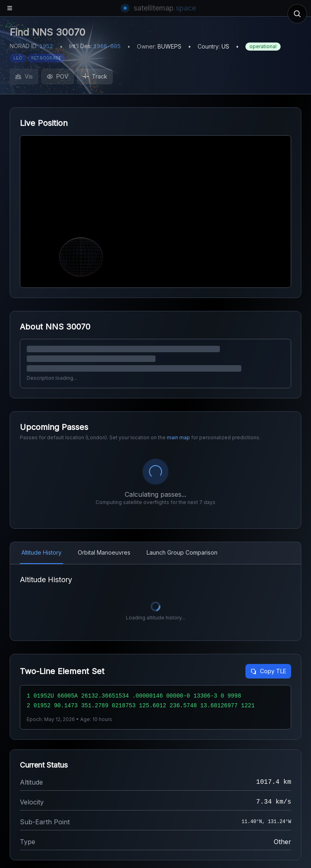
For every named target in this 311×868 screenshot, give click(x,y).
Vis (24, 76)
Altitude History (42, 552)
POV (58, 76)
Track (95, 76)
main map (178, 437)
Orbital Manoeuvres (104, 552)
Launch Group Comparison (182, 552)
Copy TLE (268, 671)
